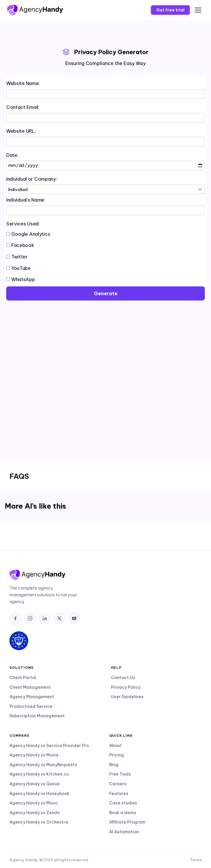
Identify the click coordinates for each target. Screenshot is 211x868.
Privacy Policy (126, 687)
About (116, 746)
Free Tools (120, 774)
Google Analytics (31, 234)
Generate (106, 293)
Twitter (19, 257)
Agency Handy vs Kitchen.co (39, 774)
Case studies (123, 803)
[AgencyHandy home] (35, 10)
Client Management (30, 687)
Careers (118, 784)
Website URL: (21, 131)
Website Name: (23, 83)
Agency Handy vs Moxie (34, 755)
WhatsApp (23, 279)
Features (119, 794)
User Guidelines (127, 697)
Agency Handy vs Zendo (35, 813)
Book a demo (123, 813)
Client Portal (23, 678)
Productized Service (31, 706)
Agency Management (32, 697)
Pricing (117, 755)
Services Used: (23, 224)
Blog (114, 765)
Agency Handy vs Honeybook (39, 794)
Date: (12, 155)
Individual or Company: (32, 179)
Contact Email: (23, 107)
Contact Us (123, 678)
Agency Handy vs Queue (35, 784)
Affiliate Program (127, 822)
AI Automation (124, 832)
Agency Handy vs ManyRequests (43, 765)
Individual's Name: (26, 200)
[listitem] (15, 618)
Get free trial (170, 10)
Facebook (23, 245)
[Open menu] (198, 10)
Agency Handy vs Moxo (33, 803)
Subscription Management (37, 716)
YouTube (21, 268)
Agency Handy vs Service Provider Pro (49, 746)
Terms (196, 860)
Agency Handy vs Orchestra (39, 822)
